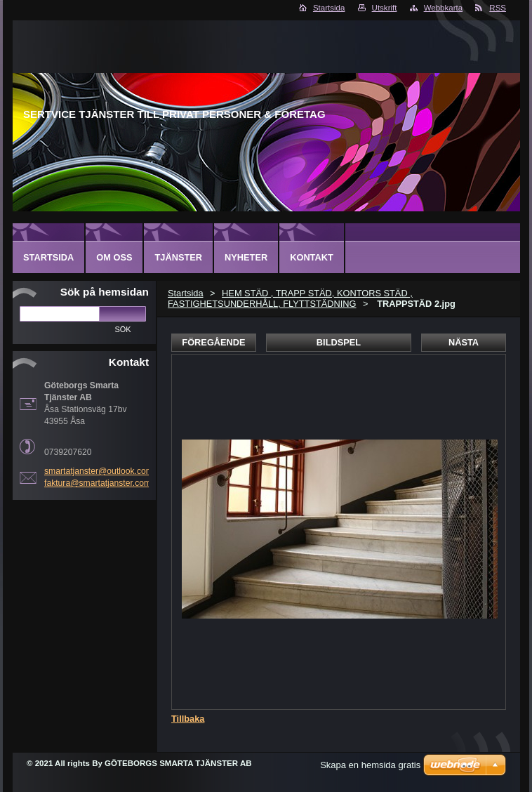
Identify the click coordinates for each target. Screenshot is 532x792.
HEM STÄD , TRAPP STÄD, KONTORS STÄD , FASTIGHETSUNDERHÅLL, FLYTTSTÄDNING (290, 298)
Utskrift (385, 8)
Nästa (464, 342)
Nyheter (246, 257)
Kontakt (312, 257)
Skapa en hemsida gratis (370, 765)
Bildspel (339, 342)
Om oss (114, 257)
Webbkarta (443, 8)
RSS (498, 8)
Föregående (213, 342)
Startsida (329, 8)
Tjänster (178, 257)
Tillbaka (188, 719)
